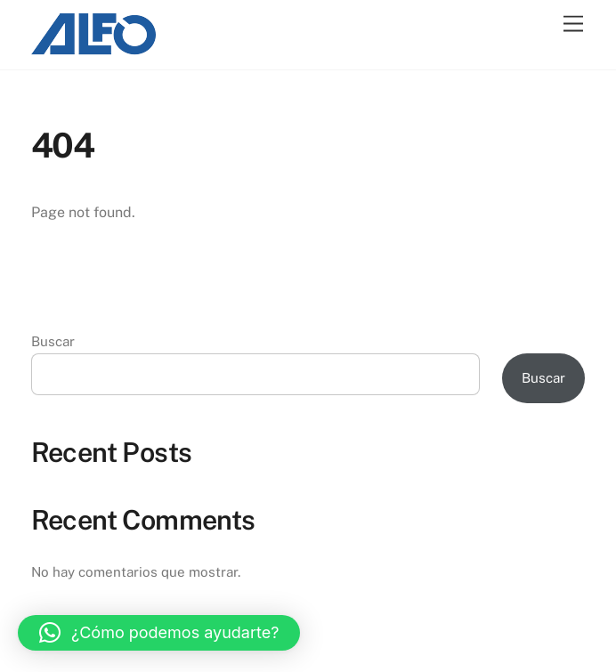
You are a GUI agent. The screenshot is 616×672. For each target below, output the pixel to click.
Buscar (53, 341)
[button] (159, 633)
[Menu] (573, 24)
